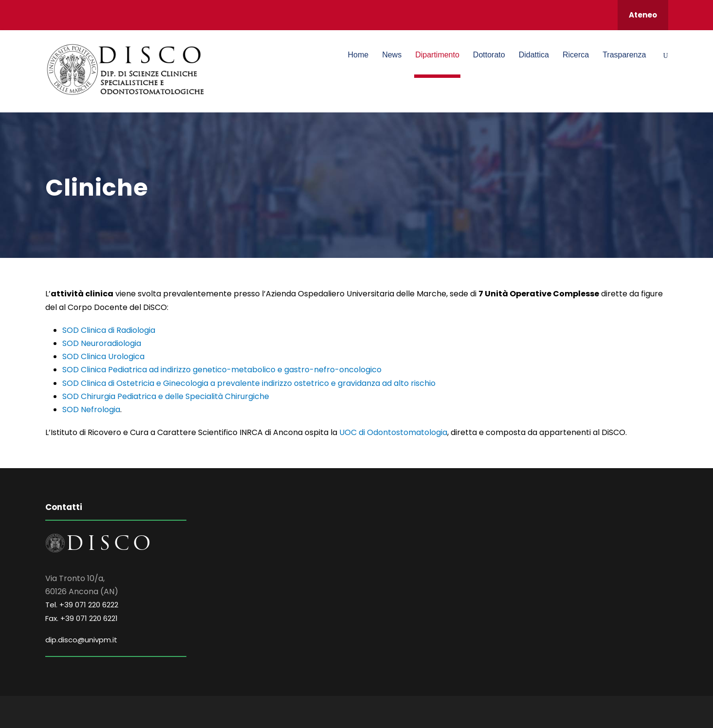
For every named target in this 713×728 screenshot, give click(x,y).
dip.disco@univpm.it (81, 640)
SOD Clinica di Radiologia (109, 330)
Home (358, 55)
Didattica (534, 55)
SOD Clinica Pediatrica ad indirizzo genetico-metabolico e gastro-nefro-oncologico (222, 370)
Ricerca (576, 55)
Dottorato (489, 55)
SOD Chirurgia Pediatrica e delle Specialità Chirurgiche (166, 396)
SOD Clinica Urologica (103, 356)
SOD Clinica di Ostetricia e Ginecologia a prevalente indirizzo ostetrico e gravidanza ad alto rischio (249, 383)
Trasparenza (624, 55)
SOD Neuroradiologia (102, 343)
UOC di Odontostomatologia (393, 432)
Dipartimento (437, 55)
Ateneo (643, 15)
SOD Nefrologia (91, 409)
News (392, 55)
